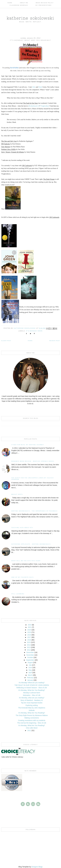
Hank (40, 87)
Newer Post (55, 341)
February (30, 678)
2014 (29, 645)
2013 (29, 647)
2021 (30, 627)
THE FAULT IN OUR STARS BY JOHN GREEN (32, 685)
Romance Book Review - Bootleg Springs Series (33, 461)
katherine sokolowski (30, 18)
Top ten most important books (32, 703)
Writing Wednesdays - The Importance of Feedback (34, 511)
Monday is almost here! (32, 693)
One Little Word (32, 728)
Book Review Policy (45, 3)
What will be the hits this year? (26, 561)
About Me (24, 3)
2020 (29, 630)
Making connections (32, 718)
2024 (30, 625)
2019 (29, 632)
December (30, 652)
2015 (29, 642)
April (30, 673)
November (30, 655)
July (30, 665)
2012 (29, 650)
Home (10, 3)
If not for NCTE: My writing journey (28, 445)
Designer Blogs (37, 867)
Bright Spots (17, 494)
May (30, 670)
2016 (29, 640)
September (30, 660)
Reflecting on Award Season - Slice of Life (32, 688)
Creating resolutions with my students (32, 720)
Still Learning (18, 594)
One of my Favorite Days (22, 577)
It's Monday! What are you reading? (32, 683)
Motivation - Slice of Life (32, 695)
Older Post (6, 341)
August (30, 662)
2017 (29, 637)
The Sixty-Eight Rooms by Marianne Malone (32, 715)
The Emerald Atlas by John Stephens (32, 708)
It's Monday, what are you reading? (32, 698)
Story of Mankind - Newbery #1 (32, 700)
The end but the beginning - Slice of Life (32, 723)
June (30, 668)
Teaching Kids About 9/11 (22, 528)
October (30, 657)
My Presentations (43, 5)
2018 (29, 635)
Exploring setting (32, 705)
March (30, 675)
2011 (29, 730)
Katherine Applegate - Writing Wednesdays (31, 544)
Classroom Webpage (19, 5)
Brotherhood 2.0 (34, 106)
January (30, 680)
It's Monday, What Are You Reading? (32, 690)
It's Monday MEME (34, 331)
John (34, 87)
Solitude (32, 710)
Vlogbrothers (45, 106)
